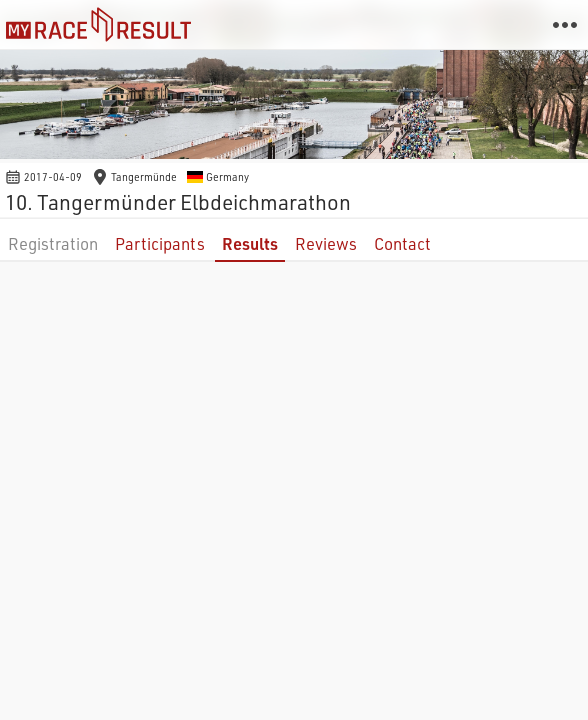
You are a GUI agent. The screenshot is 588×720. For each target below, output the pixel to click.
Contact (402, 243)
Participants (160, 243)
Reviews (326, 243)
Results (250, 243)
